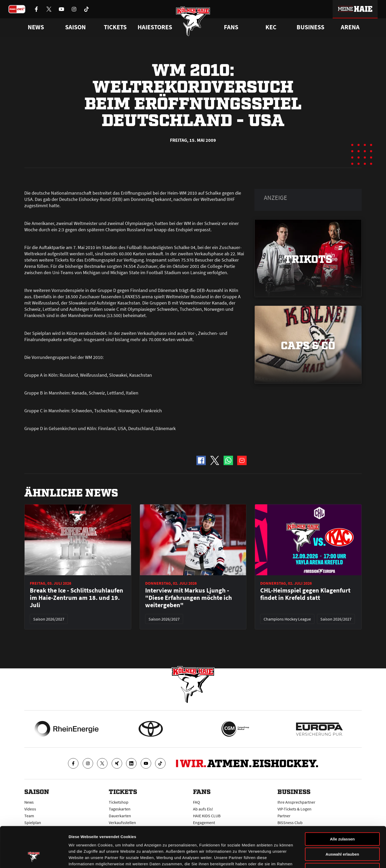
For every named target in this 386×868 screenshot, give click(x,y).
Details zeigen (278, 858)
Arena (350, 27)
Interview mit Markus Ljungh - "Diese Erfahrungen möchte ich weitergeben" (189, 598)
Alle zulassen (342, 804)
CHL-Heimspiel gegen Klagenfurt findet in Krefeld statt (305, 594)
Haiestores (155, 27)
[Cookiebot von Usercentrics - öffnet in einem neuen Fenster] (34, 858)
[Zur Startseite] (193, 22)
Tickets (115, 27)
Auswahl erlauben (342, 819)
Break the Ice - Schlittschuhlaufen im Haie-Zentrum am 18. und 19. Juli (76, 598)
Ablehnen (342, 835)
